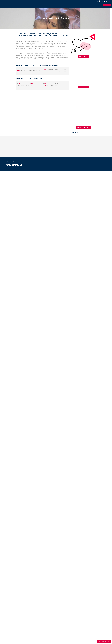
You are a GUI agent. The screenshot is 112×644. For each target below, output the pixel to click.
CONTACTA (76, 133)
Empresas (60, 5)
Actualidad (80, 5)
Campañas (66, 5)
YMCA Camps (18, 1)
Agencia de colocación (7, 1)
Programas (73, 5)
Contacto (87, 5)
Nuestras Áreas (52, 5)
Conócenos (44, 5)
